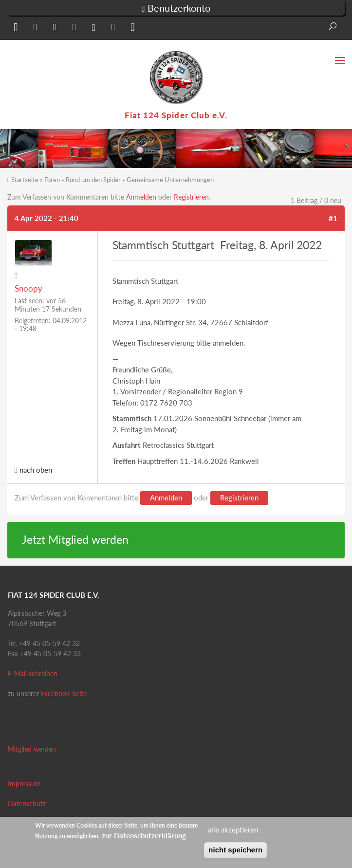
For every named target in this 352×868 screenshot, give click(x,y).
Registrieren (191, 197)
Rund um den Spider (93, 180)
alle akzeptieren (233, 830)
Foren (52, 180)
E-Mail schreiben (33, 674)
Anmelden (141, 197)
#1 (333, 218)
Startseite (25, 180)
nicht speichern (235, 850)
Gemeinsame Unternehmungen (170, 180)
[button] (15, 29)
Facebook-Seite (64, 693)
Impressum (24, 784)
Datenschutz (27, 803)
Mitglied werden (32, 749)
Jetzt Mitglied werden (75, 540)
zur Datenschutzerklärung (144, 835)
